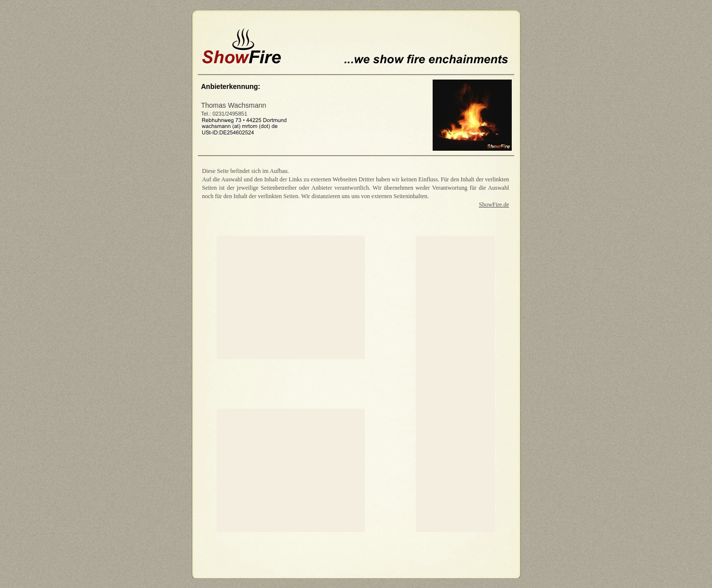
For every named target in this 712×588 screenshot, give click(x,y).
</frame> (356, 557)
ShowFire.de (494, 205)
